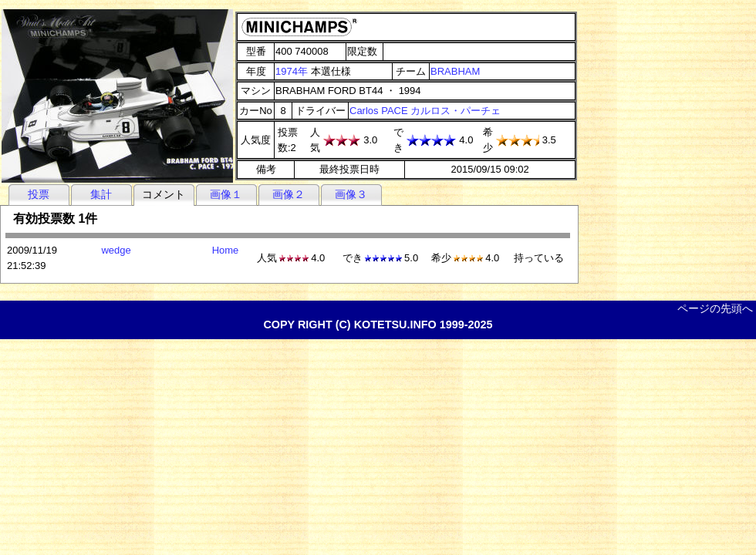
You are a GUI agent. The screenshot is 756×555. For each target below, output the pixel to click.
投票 (39, 194)
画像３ (351, 194)
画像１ (226, 194)
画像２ (289, 194)
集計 (101, 194)
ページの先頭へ (715, 308)
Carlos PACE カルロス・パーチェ (425, 111)
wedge (116, 250)
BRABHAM (455, 71)
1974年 (292, 71)
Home (226, 250)
